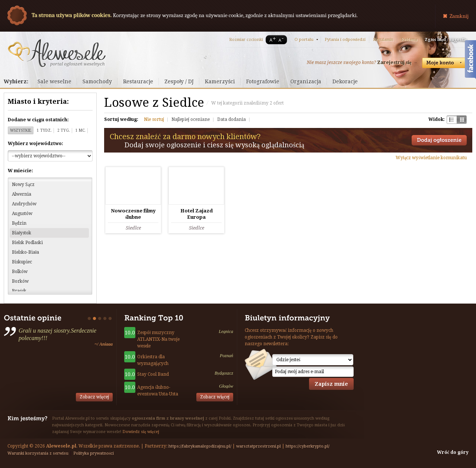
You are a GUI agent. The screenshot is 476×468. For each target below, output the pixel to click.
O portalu (304, 40)
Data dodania (231, 119)
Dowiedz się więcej (141, 432)
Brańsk (19, 291)
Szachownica (452, 120)
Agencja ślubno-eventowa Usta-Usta (158, 391)
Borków (20, 281)
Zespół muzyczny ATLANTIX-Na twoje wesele (158, 339)
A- (282, 40)
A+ (271, 40)
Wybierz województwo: (36, 144)
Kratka (462, 120)
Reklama (409, 40)
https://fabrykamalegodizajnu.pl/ (200, 446)
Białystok (22, 233)
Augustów (22, 214)
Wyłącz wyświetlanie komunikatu (431, 158)
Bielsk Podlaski (27, 243)
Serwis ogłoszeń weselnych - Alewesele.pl (57, 53)
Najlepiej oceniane (191, 119)
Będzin (19, 223)
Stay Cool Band (153, 374)
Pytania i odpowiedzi (345, 40)
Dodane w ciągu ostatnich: (38, 120)
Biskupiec (22, 262)
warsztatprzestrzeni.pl (258, 446)
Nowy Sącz (23, 185)
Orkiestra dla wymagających (153, 360)
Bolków (20, 272)
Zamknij (459, 16)
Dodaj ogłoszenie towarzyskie (439, 140)
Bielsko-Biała (25, 252)
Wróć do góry (453, 452)
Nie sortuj (154, 119)
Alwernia (22, 194)
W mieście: (20, 171)
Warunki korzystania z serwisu (38, 453)
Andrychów (24, 204)
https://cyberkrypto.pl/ (308, 446)
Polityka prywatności (94, 453)
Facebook (470, 61)
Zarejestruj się (394, 62)
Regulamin (383, 40)
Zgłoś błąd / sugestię (446, 40)
